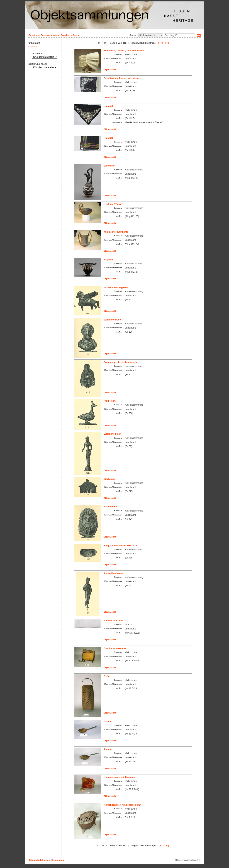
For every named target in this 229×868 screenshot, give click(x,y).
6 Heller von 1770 (113, 621)
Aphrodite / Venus (114, 573)
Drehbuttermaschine (115, 648)
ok (199, 35)
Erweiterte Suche (70, 35)
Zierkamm (109, 479)
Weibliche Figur (112, 434)
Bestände (34, 35)
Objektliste (33, 47)
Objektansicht (110, 70)
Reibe (107, 676)
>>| (167, 43)
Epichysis (109, 166)
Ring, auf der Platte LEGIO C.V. (121, 545)
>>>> (161, 43)
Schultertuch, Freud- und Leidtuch (123, 78)
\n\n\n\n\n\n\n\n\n (151, 35)
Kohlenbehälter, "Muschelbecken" (122, 805)
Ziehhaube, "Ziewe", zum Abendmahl (124, 50)
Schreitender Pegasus (116, 287)
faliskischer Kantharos (116, 232)
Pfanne (108, 721)
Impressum (58, 860)
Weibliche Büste (113, 320)
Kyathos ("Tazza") (114, 204)
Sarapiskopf (110, 507)
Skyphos (109, 260)
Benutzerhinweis (50, 35)
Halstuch (109, 106)
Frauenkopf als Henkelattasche (121, 362)
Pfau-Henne (110, 401)
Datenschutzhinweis (39, 860)
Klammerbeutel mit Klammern (120, 777)
